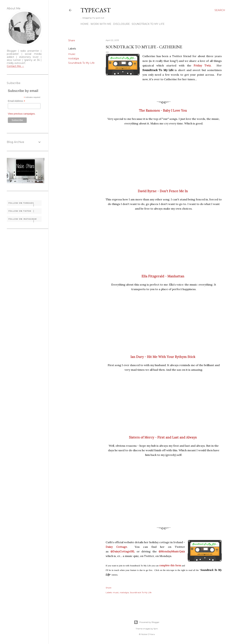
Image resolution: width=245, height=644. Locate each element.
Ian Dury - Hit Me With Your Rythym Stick (163, 357)
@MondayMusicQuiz (172, 551)
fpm (156, 629)
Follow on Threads (25, 204)
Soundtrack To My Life (148, 24)
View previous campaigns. (22, 114)
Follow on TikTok (25, 211)
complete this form (170, 565)
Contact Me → (15, 66)
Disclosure (121, 24)
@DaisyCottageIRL (123, 551)
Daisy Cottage (116, 547)
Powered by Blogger (147, 622)
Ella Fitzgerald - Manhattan (163, 276)
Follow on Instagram (25, 220)
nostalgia (74, 58)
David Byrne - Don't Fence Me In (163, 191)
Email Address (17, 101)
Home (85, 24)
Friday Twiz (202, 65)
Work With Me (101, 24)
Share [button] (72, 40)
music (72, 54)
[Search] (220, 10)
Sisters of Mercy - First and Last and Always (163, 437)
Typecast (96, 10)
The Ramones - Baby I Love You (163, 110)
